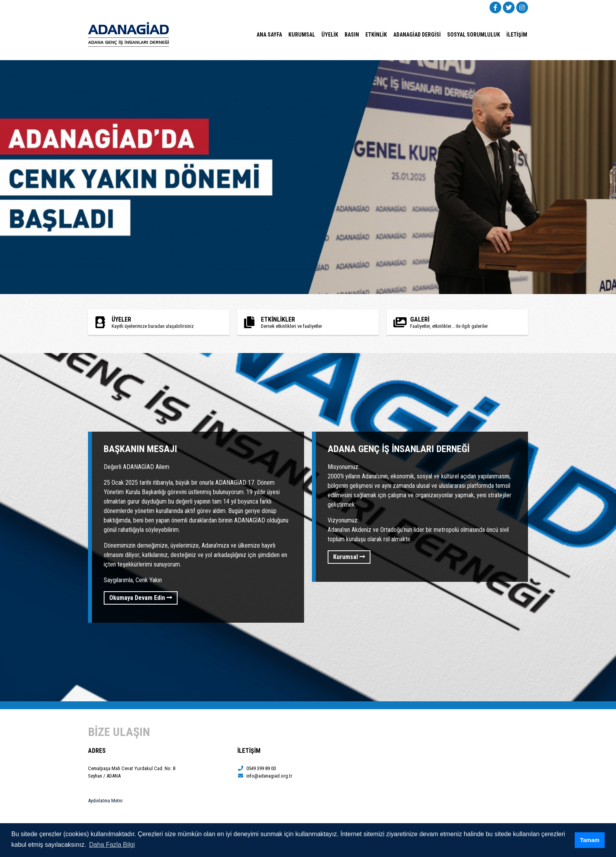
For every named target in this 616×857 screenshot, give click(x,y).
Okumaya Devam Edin (141, 598)
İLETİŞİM (517, 35)
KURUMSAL (302, 35)
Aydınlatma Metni (105, 801)
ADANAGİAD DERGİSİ (417, 35)
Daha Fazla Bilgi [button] (112, 845)
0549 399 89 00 (257, 768)
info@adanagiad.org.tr (265, 776)
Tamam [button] (589, 840)
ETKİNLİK (376, 35)
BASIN (352, 35)
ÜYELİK (330, 35)
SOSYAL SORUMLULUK (474, 35)
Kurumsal (349, 557)
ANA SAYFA (269, 35)
